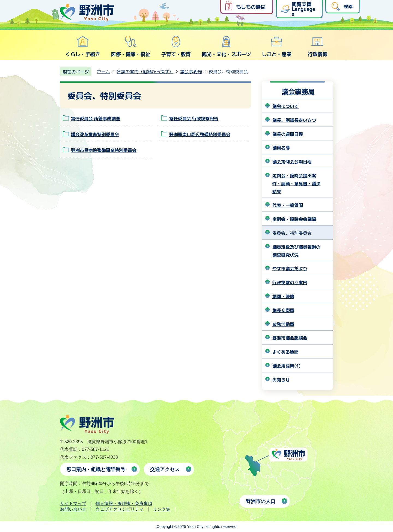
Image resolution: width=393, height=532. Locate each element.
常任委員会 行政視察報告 (194, 118)
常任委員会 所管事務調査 (96, 118)
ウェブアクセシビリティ (120, 509)
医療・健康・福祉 (130, 46)
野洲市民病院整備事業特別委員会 (104, 150)
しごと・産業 (276, 46)
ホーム (103, 71)
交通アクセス (165, 469)
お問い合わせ (73, 509)
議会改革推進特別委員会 (95, 134)
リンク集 (162, 509)
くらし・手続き (83, 46)
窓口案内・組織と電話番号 (96, 469)
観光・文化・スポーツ (226, 46)
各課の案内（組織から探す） (145, 71)
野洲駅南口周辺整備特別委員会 (200, 134)
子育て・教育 (176, 46)
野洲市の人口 (261, 501)
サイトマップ (73, 503)
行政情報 (318, 46)
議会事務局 (191, 71)
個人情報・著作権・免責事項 (124, 503)
